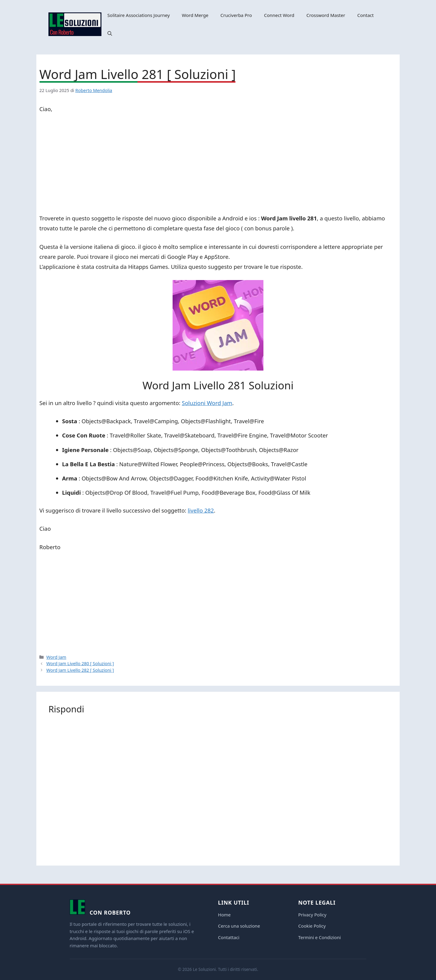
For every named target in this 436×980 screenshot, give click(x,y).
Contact (365, 15)
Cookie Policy (312, 926)
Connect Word (279, 15)
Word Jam (56, 657)
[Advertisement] (218, 165)
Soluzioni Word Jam (207, 403)
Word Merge (195, 15)
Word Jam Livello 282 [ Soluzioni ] (80, 670)
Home (224, 915)
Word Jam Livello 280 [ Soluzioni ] (80, 663)
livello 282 (201, 510)
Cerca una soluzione (239, 926)
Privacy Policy (312, 915)
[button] (110, 33)
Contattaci (229, 937)
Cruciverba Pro (236, 15)
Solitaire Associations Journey (139, 15)
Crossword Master (326, 15)
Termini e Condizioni (320, 937)
